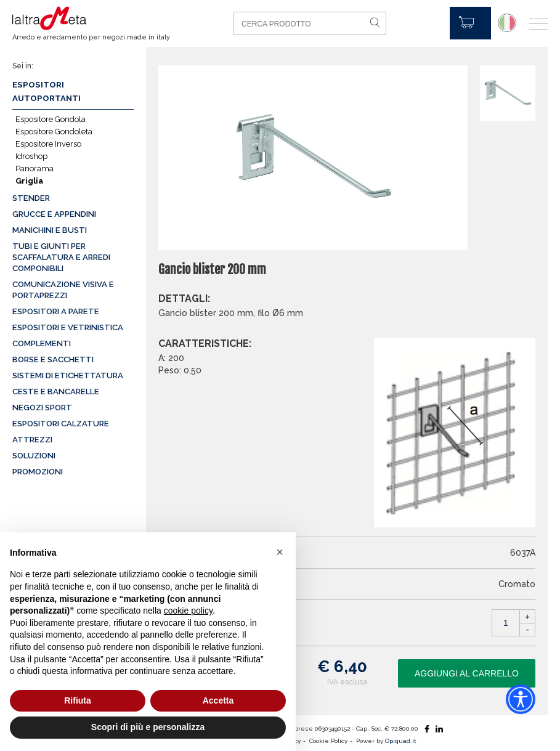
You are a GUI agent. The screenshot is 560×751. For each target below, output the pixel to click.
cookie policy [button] (188, 611)
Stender (31, 198)
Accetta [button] (218, 700)
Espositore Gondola (51, 119)
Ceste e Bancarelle (56, 392)
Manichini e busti (50, 230)
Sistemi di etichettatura (68, 375)
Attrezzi (32, 440)
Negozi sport (42, 408)
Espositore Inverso (48, 144)
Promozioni (38, 472)
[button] (280, 552)
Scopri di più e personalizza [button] (148, 727)
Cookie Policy (328, 741)
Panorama (34, 168)
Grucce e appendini (54, 214)
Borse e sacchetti (53, 359)
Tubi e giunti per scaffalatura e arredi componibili (61, 257)
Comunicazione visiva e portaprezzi (63, 290)
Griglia (29, 181)
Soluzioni (34, 456)
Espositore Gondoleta (54, 132)
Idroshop (31, 156)
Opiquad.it (401, 741)
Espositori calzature (61, 424)
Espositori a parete (56, 311)
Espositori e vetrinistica (68, 327)
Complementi (42, 343)
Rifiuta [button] (78, 700)
